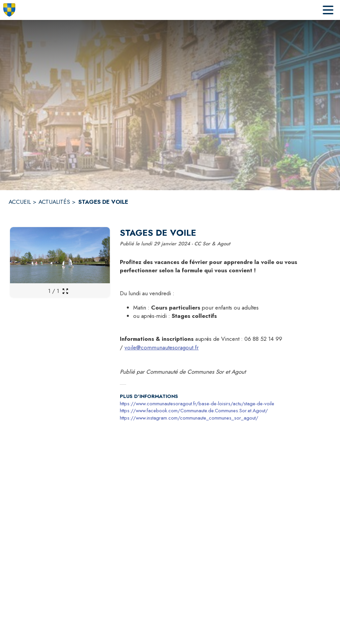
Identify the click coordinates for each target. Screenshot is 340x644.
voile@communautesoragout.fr (162, 347)
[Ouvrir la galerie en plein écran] (65, 291)
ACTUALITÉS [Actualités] (54, 202)
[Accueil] (9, 10)
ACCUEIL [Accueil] (20, 202)
